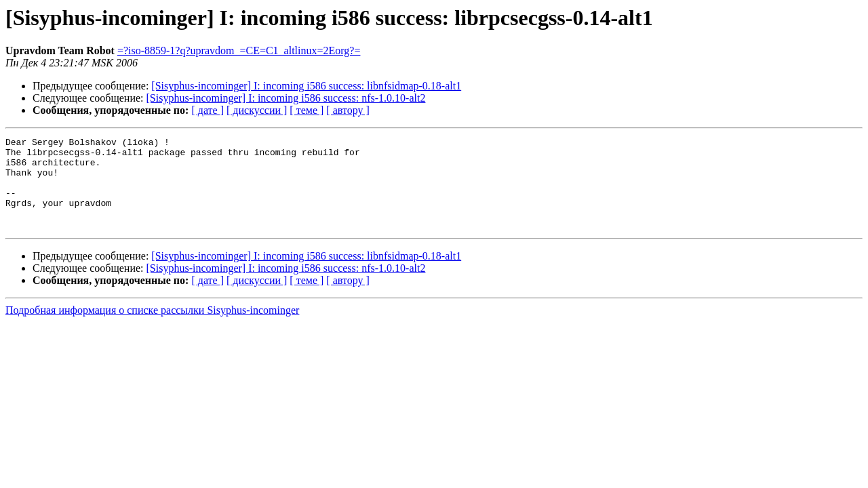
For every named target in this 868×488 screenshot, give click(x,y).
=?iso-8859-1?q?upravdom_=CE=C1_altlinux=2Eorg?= (239, 50)
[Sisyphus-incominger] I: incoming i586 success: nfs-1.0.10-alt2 (286, 98)
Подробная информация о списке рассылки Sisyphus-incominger (152, 328)
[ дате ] (208, 110)
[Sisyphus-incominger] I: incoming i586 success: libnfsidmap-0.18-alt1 (306, 86)
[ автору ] (348, 110)
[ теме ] (307, 110)
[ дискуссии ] (257, 110)
